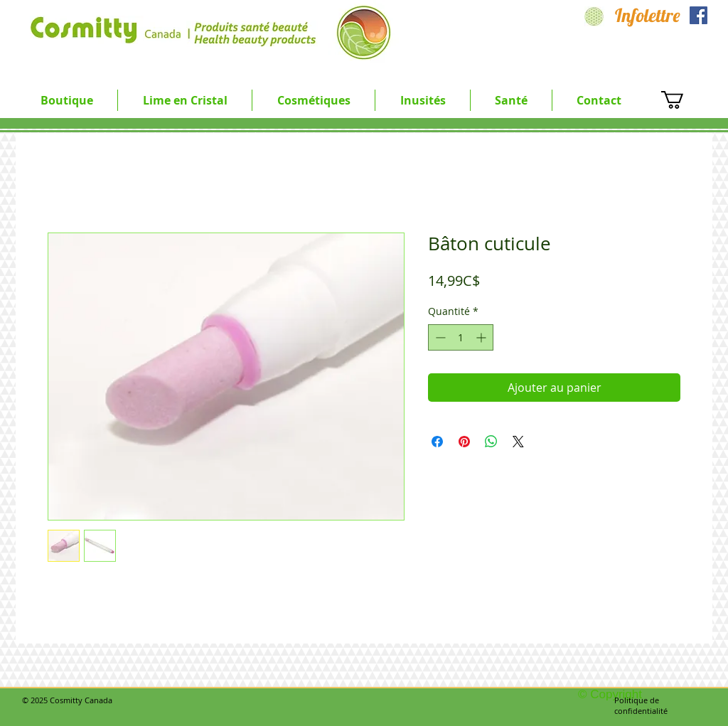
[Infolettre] (648, 16)
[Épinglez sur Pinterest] (464, 442)
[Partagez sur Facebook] (437, 442)
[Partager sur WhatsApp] (491, 442)
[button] (185, 100)
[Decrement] (439, 337)
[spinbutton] (461, 337)
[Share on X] (518, 442)
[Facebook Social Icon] (698, 15)
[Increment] (482, 337)
